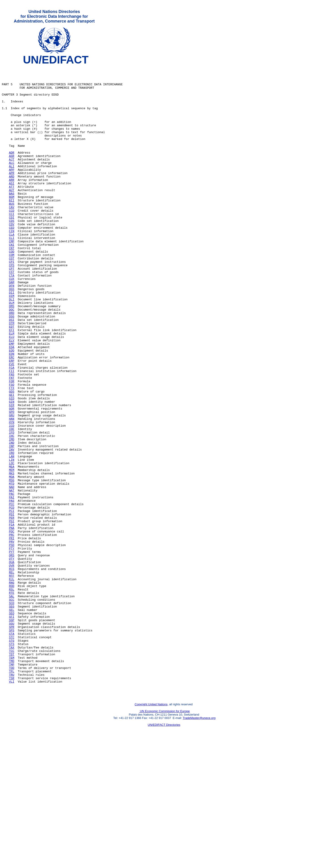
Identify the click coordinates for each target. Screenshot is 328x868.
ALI (12, 187)
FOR (12, 445)
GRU (12, 486)
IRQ (12, 531)
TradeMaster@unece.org (199, 844)
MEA (12, 548)
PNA (12, 621)
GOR (12, 478)
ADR (12, 171)
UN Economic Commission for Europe (165, 837)
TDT (12, 773)
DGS (12, 335)
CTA (12, 318)
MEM (12, 552)
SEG (12, 716)
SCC (12, 707)
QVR (12, 666)
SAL (12, 703)
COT (12, 298)
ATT (12, 212)
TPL (12, 793)
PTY (12, 646)
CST (12, 314)
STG (12, 757)
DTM (12, 376)
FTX (12, 453)
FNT (12, 441)
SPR (12, 740)
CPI (12, 302)
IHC (12, 511)
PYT (12, 650)
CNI (12, 281)
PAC (12, 580)
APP (12, 191)
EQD (12, 408)
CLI (12, 273)
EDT (12, 380)
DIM (12, 343)
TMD (12, 781)
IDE (12, 503)
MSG (12, 564)
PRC (12, 630)
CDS (12, 253)
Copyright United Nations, (151, 831)
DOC (12, 359)
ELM (12, 388)
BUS (12, 232)
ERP (12, 421)
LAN (12, 535)
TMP (12, 785)
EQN (12, 412)
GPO (12, 482)
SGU (12, 736)
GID (12, 466)
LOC (12, 544)
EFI (12, 384)
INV (12, 527)
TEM (12, 777)
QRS (12, 654)
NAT (12, 576)
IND (12, 519)
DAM (12, 326)
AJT (12, 179)
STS (12, 761)
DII (12, 339)
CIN (12, 265)
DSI (12, 372)
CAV (12, 236)
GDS (12, 458)
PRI (12, 634)
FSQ (12, 449)
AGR (12, 175)
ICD (12, 499)
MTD (12, 568)
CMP (12, 277)
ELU (12, 392)
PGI (12, 613)
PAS (12, 589)
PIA (12, 617)
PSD (12, 642)
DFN (12, 331)
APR (12, 195)
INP (12, 523)
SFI (12, 728)
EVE (12, 425)
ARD (12, 200)
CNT (12, 286)
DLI (12, 347)
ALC (12, 183)
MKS (12, 556)
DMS (12, 355)
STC (12, 752)
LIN (12, 539)
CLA (12, 269)
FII (12, 433)
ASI (12, 208)
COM (12, 294)
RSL (12, 695)
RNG (12, 687)
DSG (12, 367)
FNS (12, 437)
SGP (12, 732)
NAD (12, 572)
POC (12, 625)
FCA (12, 429)
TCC (12, 769)
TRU (12, 797)
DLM (12, 351)
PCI (12, 601)
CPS (12, 306)
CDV (12, 257)
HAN (12, 490)
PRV (12, 638)
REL (12, 675)
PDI (12, 605)
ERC (12, 417)
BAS (12, 220)
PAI (12, 585)
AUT (12, 216)
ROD (12, 691)
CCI (12, 245)
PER (12, 609)
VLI (12, 806)
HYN (12, 494)
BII (12, 228)
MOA (12, 560)
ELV (12, 396)
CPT (12, 310)
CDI (12, 249)
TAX (12, 765)
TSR (12, 802)
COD (12, 290)
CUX (12, 322)
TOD (12, 789)
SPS (12, 744)
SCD (12, 711)
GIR (12, 474)
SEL (12, 720)
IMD (12, 515)
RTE (12, 699)
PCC (12, 593)
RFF (12, 679)
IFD (12, 507)
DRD (12, 363)
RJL (12, 683)
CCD (12, 240)
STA (12, 748)
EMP (12, 400)
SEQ (12, 724)
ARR (12, 204)
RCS (12, 671)
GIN (12, 470)
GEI (12, 462)
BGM (12, 224)
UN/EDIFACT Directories (164, 851)
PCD (12, 597)
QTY (12, 658)
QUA (12, 662)
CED (12, 261)
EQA (12, 404)
